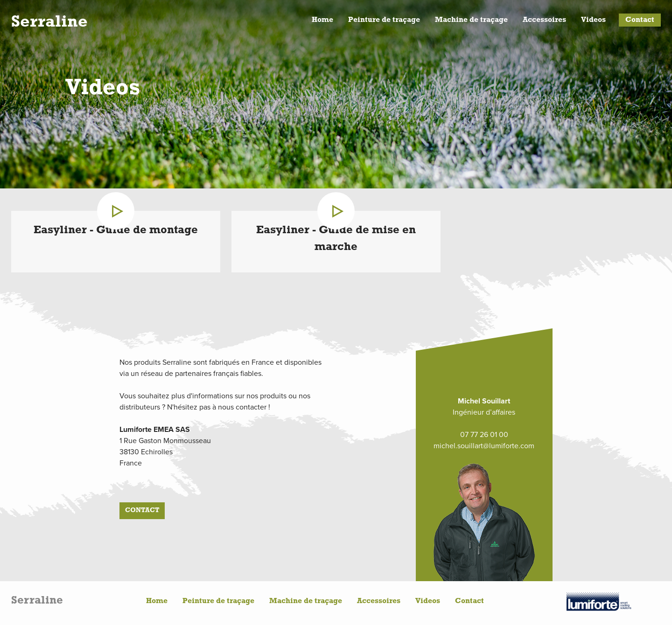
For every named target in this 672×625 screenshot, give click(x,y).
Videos (593, 20)
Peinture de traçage (384, 20)
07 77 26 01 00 (484, 435)
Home (322, 20)
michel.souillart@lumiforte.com (484, 446)
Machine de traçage (471, 20)
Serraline (49, 22)
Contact (640, 20)
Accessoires (544, 20)
